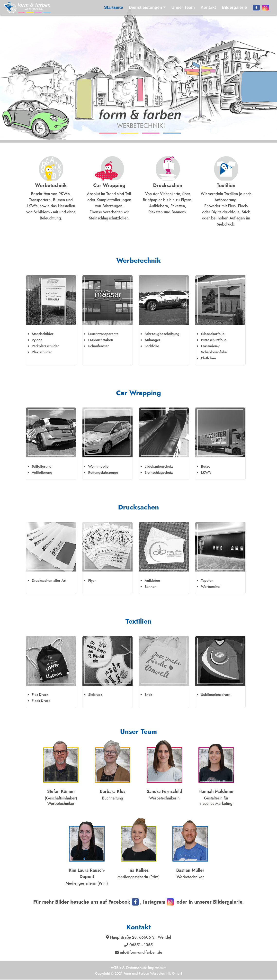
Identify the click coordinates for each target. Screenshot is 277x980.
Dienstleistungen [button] (145, 7)
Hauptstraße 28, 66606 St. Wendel (140, 937)
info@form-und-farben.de (140, 952)
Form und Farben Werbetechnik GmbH (153, 973)
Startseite (113, 7)
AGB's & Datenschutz (129, 968)
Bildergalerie (234, 7)
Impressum (157, 968)
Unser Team (183, 7)
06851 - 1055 (140, 945)
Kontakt (208, 7)
